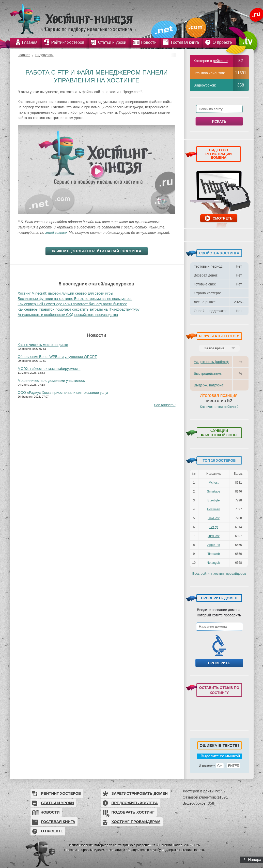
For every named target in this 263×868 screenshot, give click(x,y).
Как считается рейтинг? (219, 407)
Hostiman (214, 509)
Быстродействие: (208, 373)
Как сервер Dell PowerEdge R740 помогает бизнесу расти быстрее (73, 304)
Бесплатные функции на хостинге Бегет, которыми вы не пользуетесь (75, 299)
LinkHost (214, 518)
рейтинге (220, 61)
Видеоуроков (204, 85)
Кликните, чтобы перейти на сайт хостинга (97, 251)
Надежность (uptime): (211, 362)
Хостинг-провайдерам (136, 822)
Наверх (252, 859)
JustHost (214, 536)
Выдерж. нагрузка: (209, 385)
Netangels (213, 563)
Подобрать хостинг (133, 812)
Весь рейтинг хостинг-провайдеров (219, 574)
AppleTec (214, 545)
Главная (24, 55)
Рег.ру (214, 527)
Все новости (165, 405)
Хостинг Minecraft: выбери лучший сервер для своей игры (66, 293)
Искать (219, 121)
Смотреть (223, 218)
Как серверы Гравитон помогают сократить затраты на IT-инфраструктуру (79, 309)
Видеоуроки (44, 55)
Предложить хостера (135, 803)
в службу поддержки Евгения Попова (175, 850)
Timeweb (213, 554)
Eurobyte (213, 500)
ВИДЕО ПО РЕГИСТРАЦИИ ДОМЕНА (219, 154)
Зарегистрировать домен (140, 793)
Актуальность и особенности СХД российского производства (68, 315)
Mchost (214, 483)
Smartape (213, 491)
